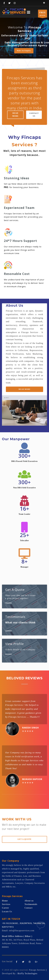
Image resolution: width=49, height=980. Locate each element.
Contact (29, 908)
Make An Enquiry (24, 51)
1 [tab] (22, 421)
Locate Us (7, 912)
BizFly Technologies (27, 973)
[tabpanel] (24, 413)
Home (5, 901)
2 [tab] (28, 421)
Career (5, 908)
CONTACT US (34, 115)
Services (6, 904)
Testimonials (31, 904)
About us (29, 901)
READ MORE (15, 115)
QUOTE (43, 14)
